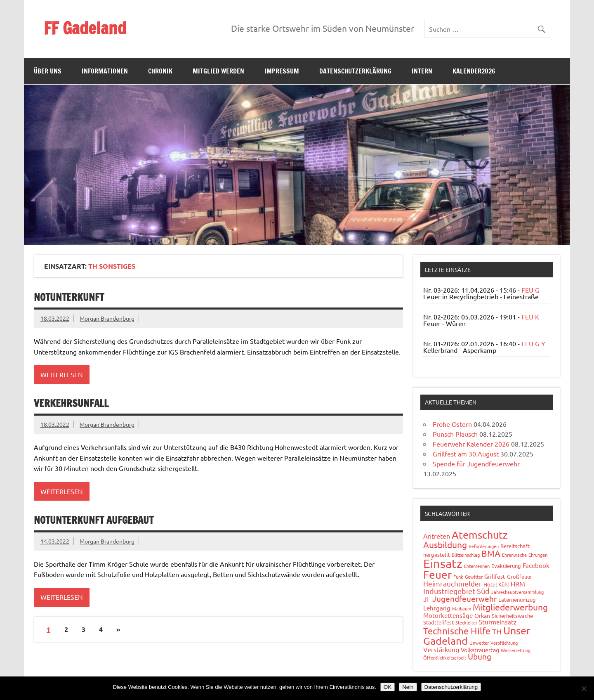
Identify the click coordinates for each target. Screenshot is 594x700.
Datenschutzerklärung (355, 71)
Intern (422, 71)
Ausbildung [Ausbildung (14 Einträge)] (445, 544)
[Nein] (584, 688)
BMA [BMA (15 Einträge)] (491, 553)
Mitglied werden (218, 71)
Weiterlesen (62, 374)
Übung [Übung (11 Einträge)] (480, 656)
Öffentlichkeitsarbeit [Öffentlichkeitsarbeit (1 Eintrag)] (445, 657)
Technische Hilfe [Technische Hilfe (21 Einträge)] (457, 631)
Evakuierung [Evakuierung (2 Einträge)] (506, 566)
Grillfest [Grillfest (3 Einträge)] (495, 576)
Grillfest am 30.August (466, 454)
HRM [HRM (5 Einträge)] (518, 584)
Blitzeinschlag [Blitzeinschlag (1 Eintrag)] (466, 555)
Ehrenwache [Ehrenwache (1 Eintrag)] (514, 555)
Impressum (282, 71)
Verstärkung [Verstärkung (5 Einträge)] (441, 649)
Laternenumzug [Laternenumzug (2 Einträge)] (517, 599)
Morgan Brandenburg (107, 318)
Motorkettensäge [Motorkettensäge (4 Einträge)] (448, 615)
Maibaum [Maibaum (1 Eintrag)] (462, 608)
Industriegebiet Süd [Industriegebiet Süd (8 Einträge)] (456, 591)
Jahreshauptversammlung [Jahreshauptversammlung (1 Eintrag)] (517, 592)
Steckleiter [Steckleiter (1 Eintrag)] (466, 622)
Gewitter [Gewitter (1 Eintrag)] (474, 577)
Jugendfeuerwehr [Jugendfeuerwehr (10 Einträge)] (464, 598)
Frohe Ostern (452, 424)
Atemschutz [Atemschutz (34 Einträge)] (480, 535)
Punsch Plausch (455, 434)
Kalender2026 (474, 71)
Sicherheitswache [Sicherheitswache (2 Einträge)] (512, 616)
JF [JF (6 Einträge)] (427, 599)
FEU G (530, 290)
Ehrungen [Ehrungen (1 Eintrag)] (538, 555)
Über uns (48, 71)
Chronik (160, 71)
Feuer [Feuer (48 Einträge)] (437, 575)
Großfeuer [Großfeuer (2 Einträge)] (520, 576)
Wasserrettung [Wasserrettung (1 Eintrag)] (516, 650)
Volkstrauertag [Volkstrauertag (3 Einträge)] (480, 650)
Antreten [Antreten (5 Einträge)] (437, 536)
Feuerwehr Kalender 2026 (471, 444)
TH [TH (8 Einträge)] (497, 631)
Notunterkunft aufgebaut (94, 520)
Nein (408, 687)
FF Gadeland (85, 28)
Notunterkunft (69, 297)
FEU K (530, 317)
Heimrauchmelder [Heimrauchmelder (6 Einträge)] (453, 583)
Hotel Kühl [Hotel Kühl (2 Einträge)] (496, 584)
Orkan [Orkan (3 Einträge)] (482, 615)
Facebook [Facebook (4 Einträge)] (536, 565)
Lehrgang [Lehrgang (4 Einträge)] (437, 608)
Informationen (105, 71)
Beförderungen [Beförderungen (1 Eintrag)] (484, 546)
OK (388, 687)
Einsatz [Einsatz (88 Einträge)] (443, 563)
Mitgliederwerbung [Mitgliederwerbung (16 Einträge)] (510, 607)
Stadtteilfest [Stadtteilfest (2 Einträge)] (438, 622)
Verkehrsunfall (71, 403)
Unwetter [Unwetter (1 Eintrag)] (479, 643)
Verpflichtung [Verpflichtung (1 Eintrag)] (504, 643)
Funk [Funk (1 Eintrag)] (458, 577)
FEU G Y (533, 343)
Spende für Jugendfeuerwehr (476, 464)
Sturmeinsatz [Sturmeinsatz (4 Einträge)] (498, 622)
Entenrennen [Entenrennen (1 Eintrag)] (477, 566)
